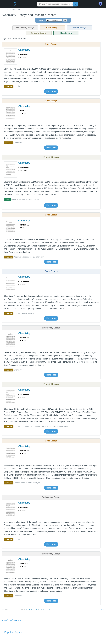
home (4, 9)
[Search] (75, 4)
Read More (51, 91)
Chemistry (15, 9)
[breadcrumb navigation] (53, 9)
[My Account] (101, 4)
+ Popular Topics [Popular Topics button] (12, 632)
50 (49, 609)
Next (102, 609)
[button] (3, 3)
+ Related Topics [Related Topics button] (12, 620)
